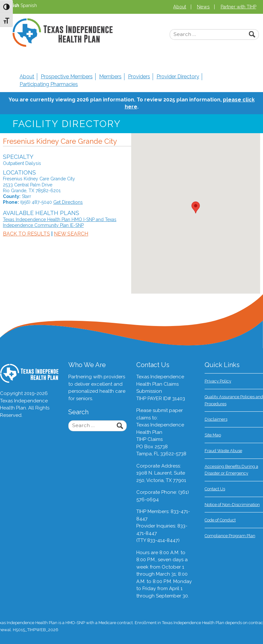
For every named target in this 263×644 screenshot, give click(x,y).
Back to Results (26, 234)
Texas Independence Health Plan (63, 33)
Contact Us (215, 489)
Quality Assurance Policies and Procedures (234, 400)
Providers (139, 77)
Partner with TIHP (238, 7)
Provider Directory (178, 77)
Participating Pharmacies (49, 84)
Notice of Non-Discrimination (232, 505)
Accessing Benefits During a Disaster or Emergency (231, 470)
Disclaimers (216, 419)
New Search (71, 234)
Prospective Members (67, 77)
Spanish (29, 5)
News (203, 7)
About (180, 7)
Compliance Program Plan (230, 536)
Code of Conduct (220, 520)
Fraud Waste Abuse (223, 451)
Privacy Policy (218, 381)
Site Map (213, 435)
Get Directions (68, 202)
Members (110, 77)
